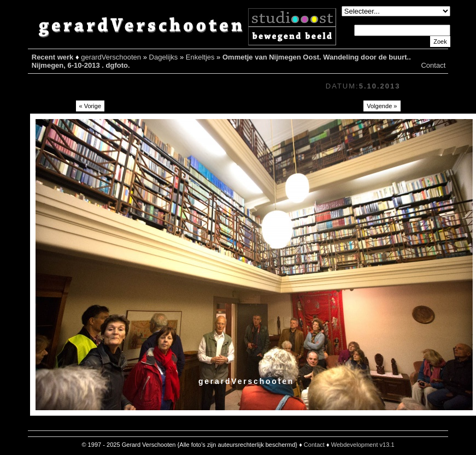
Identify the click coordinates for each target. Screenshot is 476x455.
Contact (433, 65)
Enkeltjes (200, 57)
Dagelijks (164, 57)
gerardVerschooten (111, 57)
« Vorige (90, 106)
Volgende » (382, 106)
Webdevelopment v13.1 (363, 445)
